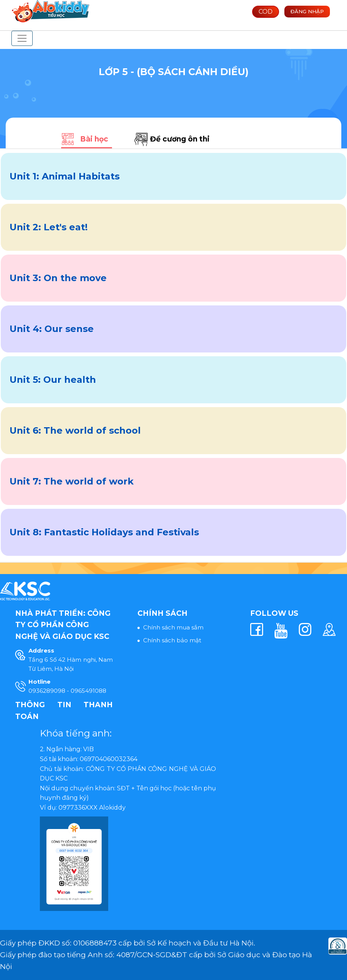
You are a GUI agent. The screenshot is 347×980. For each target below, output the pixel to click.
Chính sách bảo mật (172, 640)
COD (266, 12)
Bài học (94, 139)
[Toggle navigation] (22, 38)
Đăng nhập (307, 11)
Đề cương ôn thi (180, 139)
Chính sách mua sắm (173, 627)
